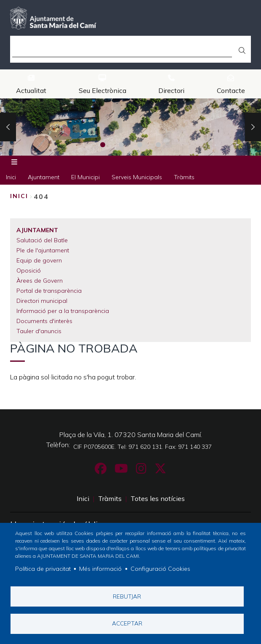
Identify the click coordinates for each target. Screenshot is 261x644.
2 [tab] (121, 145)
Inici (19, 196)
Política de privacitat (43, 568)
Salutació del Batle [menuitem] (42, 240)
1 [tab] (103, 145)
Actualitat (31, 90)
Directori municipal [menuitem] (42, 301)
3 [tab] (140, 145)
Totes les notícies (158, 498)
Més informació (100, 568)
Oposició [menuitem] (29, 270)
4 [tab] (158, 145)
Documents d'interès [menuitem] (44, 321)
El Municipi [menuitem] (85, 177)
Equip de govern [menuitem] (39, 260)
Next (253, 127)
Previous (8, 127)
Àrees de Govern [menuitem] (40, 281)
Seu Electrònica (103, 90)
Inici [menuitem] (11, 177)
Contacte (231, 90)
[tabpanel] (130, 127)
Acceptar (127, 623)
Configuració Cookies (160, 568)
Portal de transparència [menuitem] (49, 291)
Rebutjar (127, 596)
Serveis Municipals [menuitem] (137, 177)
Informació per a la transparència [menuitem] (63, 311)
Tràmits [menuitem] (184, 177)
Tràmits (110, 498)
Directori (171, 90)
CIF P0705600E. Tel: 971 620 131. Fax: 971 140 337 (142, 447)
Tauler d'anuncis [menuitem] (39, 331)
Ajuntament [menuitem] (44, 177)
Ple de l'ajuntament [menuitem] (43, 250)
